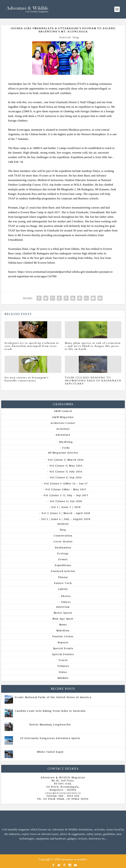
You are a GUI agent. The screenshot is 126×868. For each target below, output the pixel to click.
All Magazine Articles (63, 453)
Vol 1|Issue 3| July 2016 (66, 472)
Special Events (63, 648)
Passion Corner (63, 636)
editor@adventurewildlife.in (63, 793)
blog (76, 37)
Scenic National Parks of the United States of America (53, 697)
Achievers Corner (63, 423)
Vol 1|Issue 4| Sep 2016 (66, 477)
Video (63, 672)
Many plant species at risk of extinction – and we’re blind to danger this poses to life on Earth (93, 346)
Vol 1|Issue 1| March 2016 (66, 460)
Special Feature (63, 654)
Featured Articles (63, 571)
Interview (63, 607)
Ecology (63, 553)
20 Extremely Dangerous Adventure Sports (50, 738)
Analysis (63, 524)
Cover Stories (63, 541)
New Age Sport (63, 619)
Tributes (63, 666)
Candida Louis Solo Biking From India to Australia (50, 711)
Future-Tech (63, 583)
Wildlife (63, 678)
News (63, 625)
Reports (63, 642)
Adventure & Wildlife (74, 859)
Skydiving (66, 442)
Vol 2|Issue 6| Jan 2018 (66, 501)
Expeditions (63, 565)
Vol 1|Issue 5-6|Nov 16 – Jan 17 (66, 483)
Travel (63, 660)
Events (63, 559)
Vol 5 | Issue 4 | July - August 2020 (65, 714)
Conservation (63, 536)
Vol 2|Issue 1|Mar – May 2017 (66, 489)
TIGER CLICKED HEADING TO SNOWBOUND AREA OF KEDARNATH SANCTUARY (93, 381)
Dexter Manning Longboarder (50, 724)
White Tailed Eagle (50, 752)
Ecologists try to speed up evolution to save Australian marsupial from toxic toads (32, 346)
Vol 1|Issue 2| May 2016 (66, 466)
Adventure (63, 435)
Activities (63, 429)
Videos (66, 602)
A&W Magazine (63, 417)
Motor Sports (63, 613)
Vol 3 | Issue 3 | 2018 (66, 507)
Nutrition (63, 630)
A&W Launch (63, 411)
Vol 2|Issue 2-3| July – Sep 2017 (66, 495)
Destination (63, 548)
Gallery (63, 589)
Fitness (63, 577)
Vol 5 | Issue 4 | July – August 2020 (66, 519)
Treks (66, 448)
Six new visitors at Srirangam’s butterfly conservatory (27, 379)
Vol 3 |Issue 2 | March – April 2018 (66, 513)
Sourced (65, 37)
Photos (66, 596)
